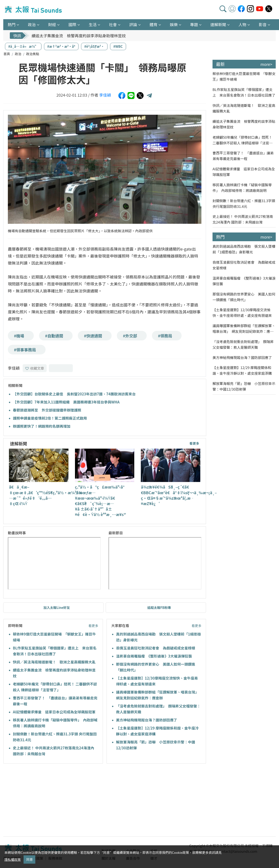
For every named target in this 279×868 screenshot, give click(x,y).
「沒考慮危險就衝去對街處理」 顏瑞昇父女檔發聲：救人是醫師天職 (243, 344)
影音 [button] (263, 24)
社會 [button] (113, 24)
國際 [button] (72, 24)
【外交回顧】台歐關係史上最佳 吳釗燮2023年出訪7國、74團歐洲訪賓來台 (74, 394)
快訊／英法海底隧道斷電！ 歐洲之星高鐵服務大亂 (54, 662)
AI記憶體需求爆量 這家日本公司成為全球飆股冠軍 (54, 712)
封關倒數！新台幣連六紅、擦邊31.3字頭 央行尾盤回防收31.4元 (244, 203)
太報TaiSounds (34, 10)
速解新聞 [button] (218, 24)
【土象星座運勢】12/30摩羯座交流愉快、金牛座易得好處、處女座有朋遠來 (242, 313)
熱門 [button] (12, 24)
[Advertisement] (43, 801)
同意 (29, 859)
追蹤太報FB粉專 (159, 607)
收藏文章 (35, 368)
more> (266, 64)
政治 (18, 54)
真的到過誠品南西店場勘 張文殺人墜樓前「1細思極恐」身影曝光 (244, 249)
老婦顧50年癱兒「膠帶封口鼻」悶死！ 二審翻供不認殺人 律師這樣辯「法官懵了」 (243, 140)
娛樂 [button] (174, 24)
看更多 (194, 443)
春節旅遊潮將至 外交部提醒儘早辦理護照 (47, 410)
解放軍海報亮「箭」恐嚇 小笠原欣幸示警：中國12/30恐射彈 (244, 386)
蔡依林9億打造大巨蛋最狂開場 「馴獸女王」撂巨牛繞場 (244, 76)
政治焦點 (33, 54)
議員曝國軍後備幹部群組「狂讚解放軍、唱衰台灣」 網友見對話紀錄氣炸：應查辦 (244, 329)
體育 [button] (153, 24)
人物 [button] (242, 24)
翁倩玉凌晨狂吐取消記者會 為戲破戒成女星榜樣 (156, 648)
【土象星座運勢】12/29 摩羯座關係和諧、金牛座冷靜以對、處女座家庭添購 (242, 370)
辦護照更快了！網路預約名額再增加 (42, 426)
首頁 (7, 54)
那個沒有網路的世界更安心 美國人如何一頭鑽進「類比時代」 (244, 297)
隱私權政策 (13, 859)
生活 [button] (93, 24)
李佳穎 (105, 95)
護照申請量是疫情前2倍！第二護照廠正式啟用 (50, 418)
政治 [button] (32, 24)
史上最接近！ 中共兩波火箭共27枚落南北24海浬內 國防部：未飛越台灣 (243, 219)
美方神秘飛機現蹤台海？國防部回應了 (147, 720)
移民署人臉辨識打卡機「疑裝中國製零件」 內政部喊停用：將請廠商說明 (242, 188)
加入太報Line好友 (57, 607)
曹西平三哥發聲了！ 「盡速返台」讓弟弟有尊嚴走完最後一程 (243, 156)
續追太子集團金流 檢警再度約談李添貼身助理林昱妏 (79, 36)
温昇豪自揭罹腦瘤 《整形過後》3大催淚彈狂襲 (154, 656)
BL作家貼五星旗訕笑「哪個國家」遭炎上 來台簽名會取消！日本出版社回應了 (244, 92)
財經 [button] (52, 24)
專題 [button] (194, 24)
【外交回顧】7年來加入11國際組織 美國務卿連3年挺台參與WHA (66, 402)
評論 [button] (133, 24)
